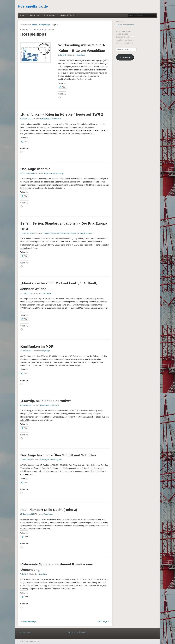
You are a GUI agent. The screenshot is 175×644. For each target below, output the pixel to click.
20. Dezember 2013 (27, 514)
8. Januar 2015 (25, 119)
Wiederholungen (56, 119)
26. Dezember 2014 (27, 173)
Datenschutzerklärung (76, 632)
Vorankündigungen (86, 233)
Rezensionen (34, 15)
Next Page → (104, 621)
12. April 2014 (25, 460)
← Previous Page (28, 621)
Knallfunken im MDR (37, 346)
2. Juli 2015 (62, 55)
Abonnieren (125, 57)
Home (35, 24)
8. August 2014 (25, 405)
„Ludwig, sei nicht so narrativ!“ (46, 401)
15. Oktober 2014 (26, 293)
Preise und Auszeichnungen (59, 233)
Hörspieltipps (45, 24)
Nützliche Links (49, 15)
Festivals (46, 233)
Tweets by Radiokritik (125, 25)
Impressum (25, 632)
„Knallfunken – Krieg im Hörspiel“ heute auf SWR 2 (62, 114)
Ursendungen (74, 233)
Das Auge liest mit (35, 169)
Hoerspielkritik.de (33, 6)
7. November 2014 (27, 233)
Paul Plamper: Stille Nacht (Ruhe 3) (49, 510)
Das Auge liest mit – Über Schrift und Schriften (58, 455)
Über (22, 15)
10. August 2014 (26, 351)
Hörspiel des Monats (68, 15)
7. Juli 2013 (24, 574)
